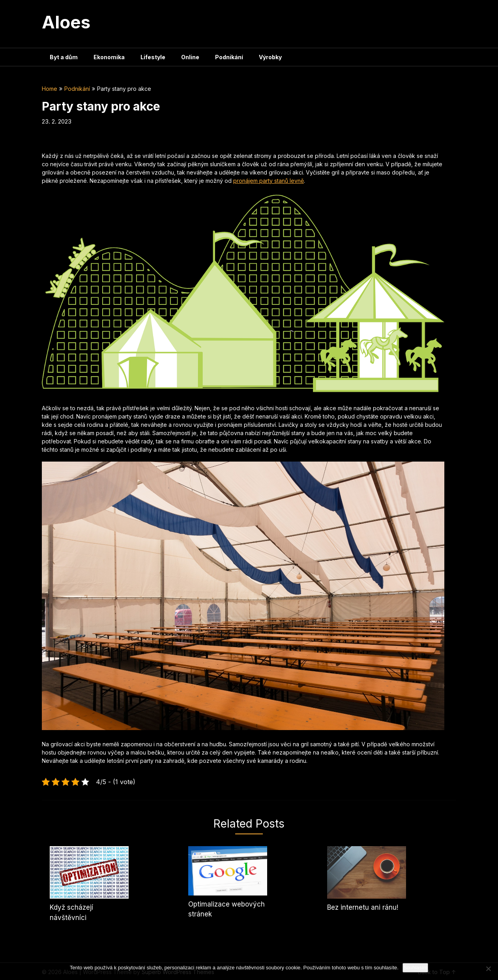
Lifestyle (153, 57)
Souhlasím (415, 968)
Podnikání (229, 57)
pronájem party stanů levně (269, 181)
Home (50, 89)
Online (190, 57)
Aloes (66, 22)
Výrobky (270, 57)
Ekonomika (109, 57)
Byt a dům (64, 57)
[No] (488, 969)
